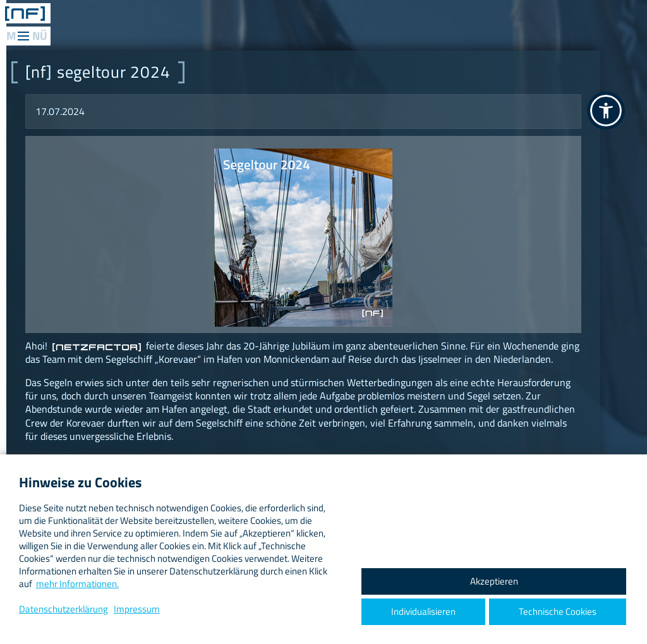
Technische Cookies (558, 611)
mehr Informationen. (77, 584)
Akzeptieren (494, 581)
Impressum (137, 609)
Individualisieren (423, 611)
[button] (606, 111)
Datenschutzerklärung (63, 609)
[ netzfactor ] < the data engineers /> (25, 13)
